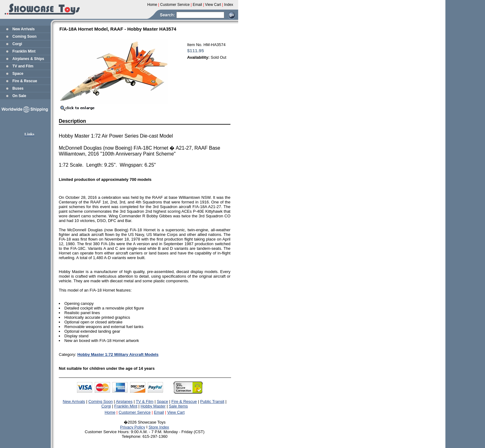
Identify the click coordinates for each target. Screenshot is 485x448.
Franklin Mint (24, 51)
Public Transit (212, 401)
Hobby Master (153, 406)
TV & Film (145, 401)
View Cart (176, 412)
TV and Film (23, 66)
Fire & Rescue (25, 81)
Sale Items (178, 406)
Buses (18, 88)
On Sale (19, 96)
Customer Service (135, 412)
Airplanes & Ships (28, 59)
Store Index (159, 427)
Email (159, 412)
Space (18, 74)
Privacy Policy (133, 427)
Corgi (17, 44)
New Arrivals (24, 29)
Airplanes (124, 401)
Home (110, 412)
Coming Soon (24, 36)
